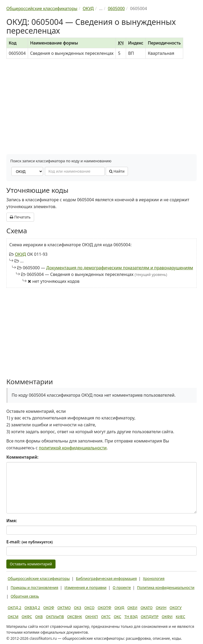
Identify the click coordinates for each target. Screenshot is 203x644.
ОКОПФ (105, 608)
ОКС (117, 617)
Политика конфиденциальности (166, 587)
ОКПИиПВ (55, 617)
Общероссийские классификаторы (39, 578)
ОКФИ (167, 617)
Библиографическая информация (106, 578)
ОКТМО (64, 608)
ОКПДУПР (150, 617)
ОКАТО (147, 608)
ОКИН (161, 608)
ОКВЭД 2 (32, 608)
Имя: (12, 521)
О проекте (122, 587)
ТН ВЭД (131, 617)
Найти (117, 171)
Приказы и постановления (34, 587)
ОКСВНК (75, 617)
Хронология (154, 578)
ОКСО (89, 608)
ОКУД (20, 254)
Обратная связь (25, 596)
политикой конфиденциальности (73, 448)
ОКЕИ (132, 608)
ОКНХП (91, 617)
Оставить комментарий (31, 564)
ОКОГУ (176, 608)
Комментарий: (22, 457)
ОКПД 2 (15, 608)
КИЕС (181, 617)
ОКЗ (78, 608)
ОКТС (106, 617)
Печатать (20, 217)
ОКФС (27, 617)
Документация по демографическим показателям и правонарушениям (120, 268)
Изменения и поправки (86, 587)
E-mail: (29, 542)
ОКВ (39, 617)
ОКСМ (13, 617)
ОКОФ (49, 608)
